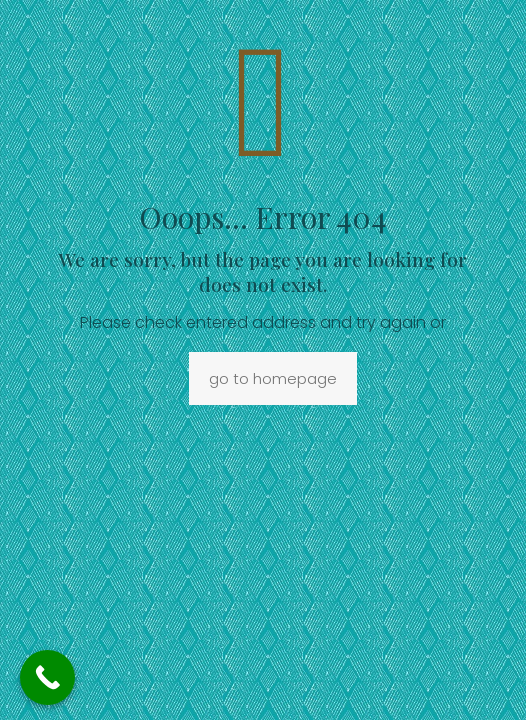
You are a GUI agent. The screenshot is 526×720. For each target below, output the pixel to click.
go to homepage (273, 378)
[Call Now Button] (47, 677)
